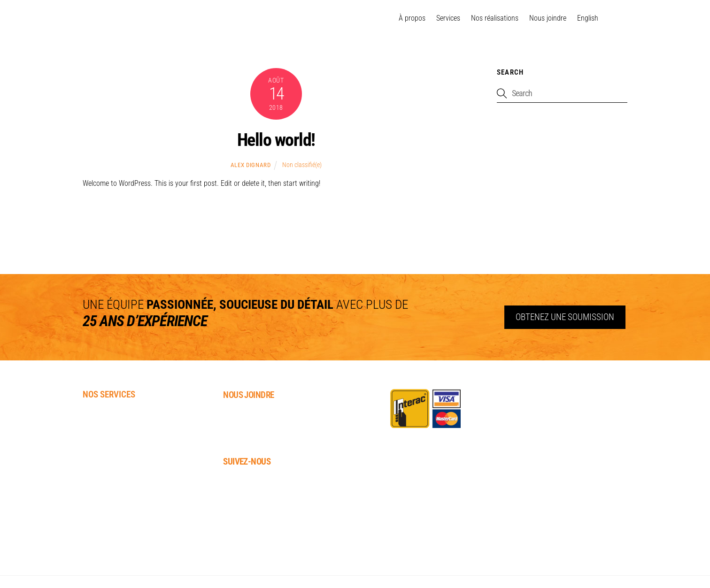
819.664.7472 (244, 427)
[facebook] (616, 19)
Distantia (688, 571)
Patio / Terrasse (110, 457)
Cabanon (98, 484)
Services (448, 18)
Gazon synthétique (116, 443)
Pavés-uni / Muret (113, 430)
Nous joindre (548, 18)
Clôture (96, 497)
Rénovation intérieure (121, 511)
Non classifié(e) (302, 165)
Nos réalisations (495, 18)
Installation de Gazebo (122, 470)
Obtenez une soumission (565, 317)
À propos (412, 18)
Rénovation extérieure (122, 524)
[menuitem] (588, 18)
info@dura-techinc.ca (262, 439)
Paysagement (105, 416)
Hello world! (276, 140)
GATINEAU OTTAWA (143, 19)
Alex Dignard (251, 165)
